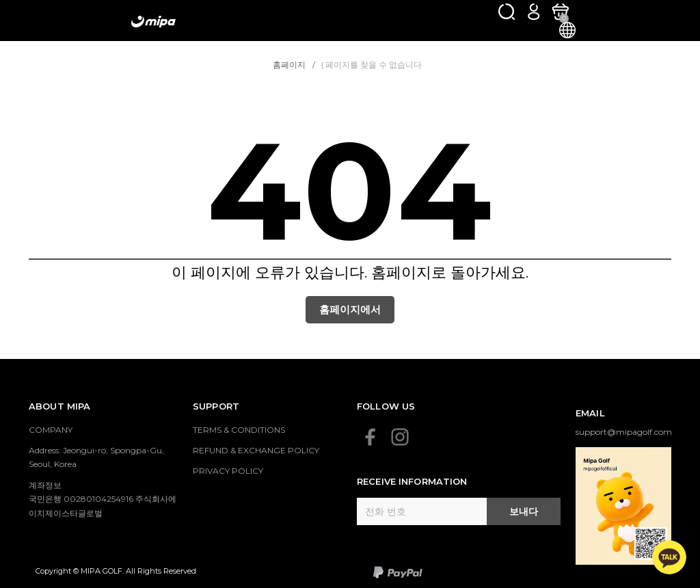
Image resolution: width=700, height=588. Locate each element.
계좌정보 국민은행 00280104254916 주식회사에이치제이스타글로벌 (103, 499)
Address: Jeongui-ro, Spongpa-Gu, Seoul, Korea (96, 457)
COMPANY (51, 430)
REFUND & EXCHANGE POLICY (256, 450)
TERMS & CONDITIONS (239, 430)
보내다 (524, 511)
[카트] (560, 11)
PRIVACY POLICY (228, 471)
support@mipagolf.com (624, 432)
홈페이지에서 (350, 309)
